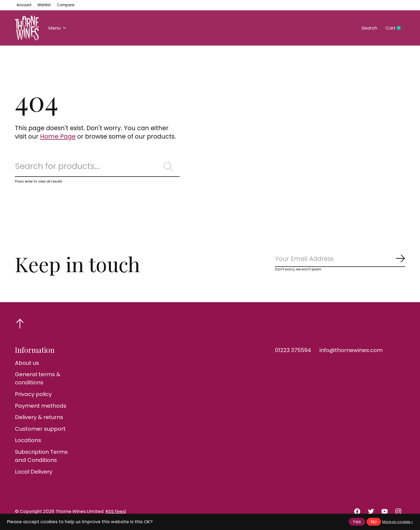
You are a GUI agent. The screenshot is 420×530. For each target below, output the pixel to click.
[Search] (97, 167)
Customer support (40, 429)
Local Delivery (34, 472)
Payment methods (41, 406)
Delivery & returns (39, 417)
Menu (57, 28)
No (374, 522)
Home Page (58, 136)
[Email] (340, 259)
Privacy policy (33, 394)
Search (369, 28)
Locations (28, 440)
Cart (395, 28)
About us (27, 363)
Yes (357, 522)
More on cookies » (398, 522)
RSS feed (116, 511)
